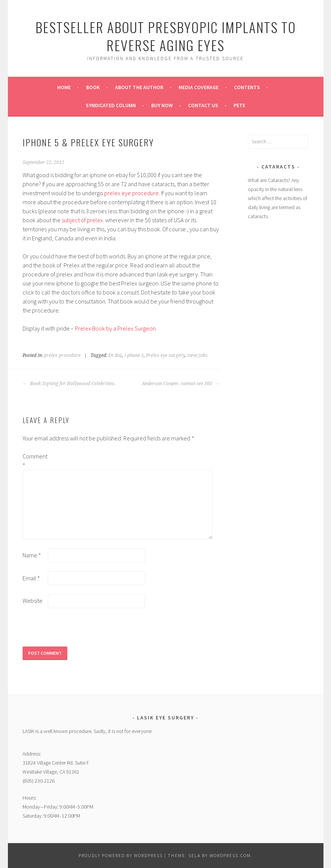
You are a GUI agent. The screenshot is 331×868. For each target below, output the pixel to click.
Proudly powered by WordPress (121, 855)
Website (33, 601)
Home (64, 87)
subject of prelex (82, 220)
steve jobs (197, 355)
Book (93, 87)
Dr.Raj (115, 355)
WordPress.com (230, 855)
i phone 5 (134, 355)
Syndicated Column (111, 105)
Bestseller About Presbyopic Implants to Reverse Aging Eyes (166, 36)
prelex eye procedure (131, 193)
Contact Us (203, 105)
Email (31, 578)
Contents (247, 87)
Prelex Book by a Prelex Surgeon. (116, 328)
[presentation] (80, 632)
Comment (35, 461)
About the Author (139, 87)
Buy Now (162, 105)
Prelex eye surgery (165, 355)
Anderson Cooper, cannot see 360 (181, 384)
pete (239, 105)
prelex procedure (62, 355)
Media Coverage (199, 87)
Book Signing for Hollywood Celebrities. (69, 384)
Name (32, 555)
